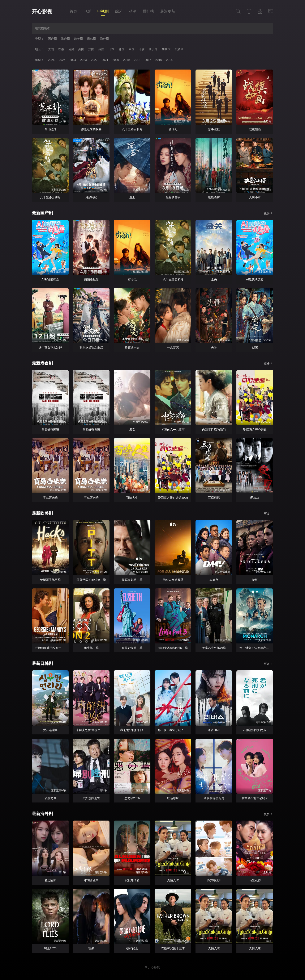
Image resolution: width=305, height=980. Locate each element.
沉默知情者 (132, 880)
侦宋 (255, 347)
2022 (94, 60)
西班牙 (153, 49)
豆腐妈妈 (214, 498)
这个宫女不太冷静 (50, 347)
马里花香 (255, 880)
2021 (105, 60)
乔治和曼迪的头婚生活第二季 (54, 648)
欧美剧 (78, 39)
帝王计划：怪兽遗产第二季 (257, 648)
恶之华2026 (132, 798)
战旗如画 (255, 129)
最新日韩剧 (42, 663)
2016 (159, 60)
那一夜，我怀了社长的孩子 (175, 730)
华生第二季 (91, 648)
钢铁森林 (214, 197)
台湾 (71, 49)
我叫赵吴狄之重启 (91, 347)
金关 (214, 279)
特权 (255, 580)
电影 (87, 11)
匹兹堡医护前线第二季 (91, 580)
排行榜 (148, 11)
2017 (148, 60)
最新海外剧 (42, 814)
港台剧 (65, 39)
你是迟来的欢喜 (91, 129)
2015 (169, 60)
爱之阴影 (50, 880)
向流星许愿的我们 (214, 430)
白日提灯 (50, 129)
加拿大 (166, 49)
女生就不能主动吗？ (255, 798)
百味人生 (132, 498)
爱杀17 (255, 498)
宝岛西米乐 (50, 498)
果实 (132, 430)
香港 (61, 49)
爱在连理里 (50, 730)
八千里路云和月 (132, 129)
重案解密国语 (50, 430)
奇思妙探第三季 (132, 648)
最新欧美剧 (42, 513)
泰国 (132, 49)
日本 (111, 49)
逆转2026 (214, 730)
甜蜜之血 (50, 798)
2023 (83, 60)
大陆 (51, 49)
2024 (73, 60)
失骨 (214, 347)
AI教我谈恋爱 (50, 279)
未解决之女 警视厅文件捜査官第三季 (100, 730)
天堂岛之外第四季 (214, 648)
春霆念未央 (132, 347)
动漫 (133, 11)
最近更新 (168, 11)
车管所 (214, 580)
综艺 (119, 11)
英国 (101, 49)
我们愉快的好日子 (132, 730)
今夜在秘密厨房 (214, 798)
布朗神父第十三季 (173, 948)
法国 (91, 49)
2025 (62, 60)
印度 (142, 49)
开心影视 (42, 11)
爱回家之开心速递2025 (173, 498)
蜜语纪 (173, 129)
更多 (269, 213)
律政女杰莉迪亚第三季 (173, 648)
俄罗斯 (179, 49)
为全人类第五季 (173, 580)
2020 (116, 60)
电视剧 (103, 11)
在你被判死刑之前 (255, 730)
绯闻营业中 (91, 880)
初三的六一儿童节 (173, 430)
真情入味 (173, 880)
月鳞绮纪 (91, 197)
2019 (126, 60)
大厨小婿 (255, 197)
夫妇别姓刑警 (91, 798)
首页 (73, 11)
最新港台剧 (42, 363)
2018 (137, 60)
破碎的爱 (132, 948)
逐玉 (132, 197)
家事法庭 (214, 129)
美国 (81, 49)
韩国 (121, 49)
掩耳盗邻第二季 (132, 580)
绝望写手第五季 (50, 580)
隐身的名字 (173, 197)
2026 (51, 60)
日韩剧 (91, 39)
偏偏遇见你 (91, 279)
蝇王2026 (50, 948)
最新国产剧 (42, 213)
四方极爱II (214, 880)
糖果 (91, 948)
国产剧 (52, 39)
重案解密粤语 (91, 430)
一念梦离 (173, 347)
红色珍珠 (173, 798)
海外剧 (104, 39)
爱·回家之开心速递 (255, 430)
